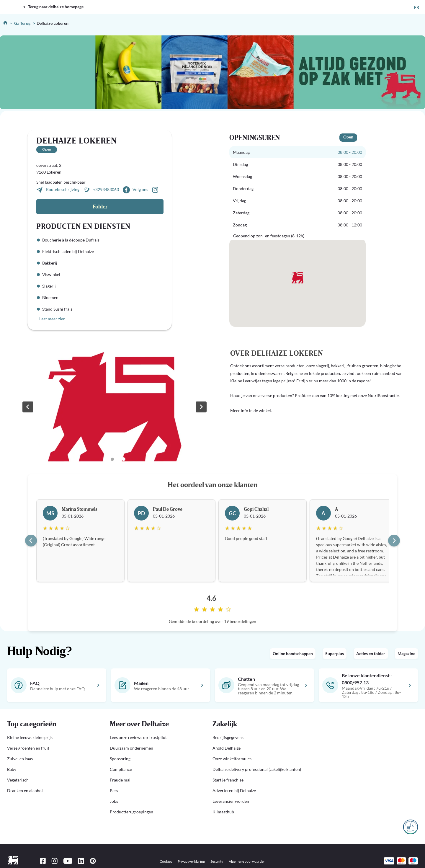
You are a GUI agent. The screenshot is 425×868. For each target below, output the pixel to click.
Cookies (166, 861)
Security (217, 861)
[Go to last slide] (31, 541)
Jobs (114, 801)
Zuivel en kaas (20, 759)
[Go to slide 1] (106, 459)
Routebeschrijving (63, 189)
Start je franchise (228, 780)
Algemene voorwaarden (247, 861)
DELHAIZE (13, 3)
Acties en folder (371, 654)
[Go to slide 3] (118, 459)
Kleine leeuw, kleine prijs (30, 737)
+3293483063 (106, 189)
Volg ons (140, 189)
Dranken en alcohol (25, 790)
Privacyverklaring (191, 861)
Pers (114, 790)
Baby (12, 769)
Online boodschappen (293, 654)
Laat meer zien (52, 319)
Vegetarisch (18, 780)
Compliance (121, 769)
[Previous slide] (28, 407)
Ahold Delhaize (227, 748)
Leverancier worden (231, 801)
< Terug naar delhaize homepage (53, 7)
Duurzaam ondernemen (131, 748)
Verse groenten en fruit (28, 748)
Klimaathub (223, 812)
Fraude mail (121, 780)
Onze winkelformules (232, 759)
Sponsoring (120, 759)
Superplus (335, 654)
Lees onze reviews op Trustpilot (138, 737)
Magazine (406, 654)
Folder (100, 207)
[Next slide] (201, 407)
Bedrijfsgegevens (228, 737)
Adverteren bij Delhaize (234, 790)
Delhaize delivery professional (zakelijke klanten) (257, 769)
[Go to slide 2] (112, 459)
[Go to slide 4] (124, 459)
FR (417, 7)
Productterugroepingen (131, 812)
